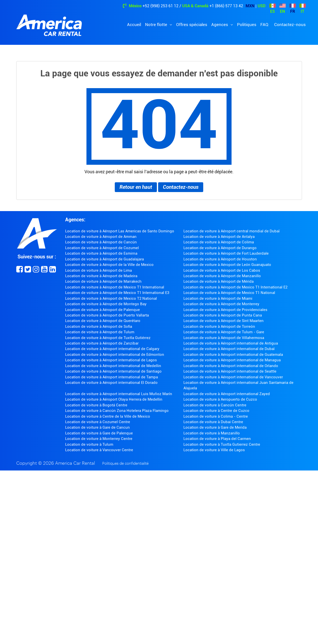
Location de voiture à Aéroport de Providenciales (225, 310)
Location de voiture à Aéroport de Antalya (219, 237)
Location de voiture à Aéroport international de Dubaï (229, 349)
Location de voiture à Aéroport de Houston (220, 259)
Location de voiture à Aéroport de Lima (98, 270)
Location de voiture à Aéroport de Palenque (102, 310)
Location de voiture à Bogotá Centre (96, 405)
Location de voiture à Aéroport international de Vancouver (233, 377)
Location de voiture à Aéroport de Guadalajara (104, 259)
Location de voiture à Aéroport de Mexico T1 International (115, 287)
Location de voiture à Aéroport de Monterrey (221, 304)
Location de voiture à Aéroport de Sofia (99, 327)
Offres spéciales (192, 25)
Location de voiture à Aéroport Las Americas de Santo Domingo (120, 231)
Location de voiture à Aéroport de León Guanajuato (227, 265)
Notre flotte (157, 25)
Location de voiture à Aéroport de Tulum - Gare (224, 332)
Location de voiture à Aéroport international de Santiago (113, 371)
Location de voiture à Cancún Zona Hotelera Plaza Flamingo (117, 411)
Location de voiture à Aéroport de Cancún (101, 242)
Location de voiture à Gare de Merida (215, 427)
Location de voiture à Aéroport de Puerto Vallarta (107, 315)
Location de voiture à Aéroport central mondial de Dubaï (232, 231)
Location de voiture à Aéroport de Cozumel (102, 248)
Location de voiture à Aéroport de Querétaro (103, 321)
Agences (220, 25)
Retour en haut (136, 187)
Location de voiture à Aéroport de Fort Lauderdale (226, 253)
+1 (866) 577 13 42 (226, 6)
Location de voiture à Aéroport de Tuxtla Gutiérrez (108, 338)
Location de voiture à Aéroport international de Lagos (111, 360)
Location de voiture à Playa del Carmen (217, 439)
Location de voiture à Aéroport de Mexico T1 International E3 (117, 293)
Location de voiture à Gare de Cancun (97, 427)
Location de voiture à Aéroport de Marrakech (103, 281)
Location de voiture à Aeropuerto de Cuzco (220, 399)
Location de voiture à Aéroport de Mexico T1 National (229, 293)
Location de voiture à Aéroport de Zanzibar (102, 343)
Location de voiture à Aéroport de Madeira (101, 276)
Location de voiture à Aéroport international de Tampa (112, 377)
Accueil (134, 25)
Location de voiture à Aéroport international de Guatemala (233, 355)
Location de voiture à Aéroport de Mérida (219, 281)
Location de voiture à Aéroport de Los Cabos (222, 270)
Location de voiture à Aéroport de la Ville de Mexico (109, 265)
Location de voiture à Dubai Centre (213, 422)
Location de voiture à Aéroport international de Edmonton (115, 355)
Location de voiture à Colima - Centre (216, 416)
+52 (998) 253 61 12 (161, 6)
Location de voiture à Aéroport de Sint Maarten (224, 321)
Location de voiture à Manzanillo (212, 433)
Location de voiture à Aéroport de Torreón (219, 327)
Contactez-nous (290, 25)
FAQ (264, 25)
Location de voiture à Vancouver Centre (99, 450)
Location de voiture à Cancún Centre (215, 405)
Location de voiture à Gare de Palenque (99, 433)
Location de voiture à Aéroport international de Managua (232, 360)
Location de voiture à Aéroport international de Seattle (230, 371)
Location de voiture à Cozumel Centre (98, 422)
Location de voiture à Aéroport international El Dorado (111, 383)
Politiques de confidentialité (125, 464)
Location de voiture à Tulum (89, 444)
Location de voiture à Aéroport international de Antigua (231, 343)
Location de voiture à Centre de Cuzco (216, 411)
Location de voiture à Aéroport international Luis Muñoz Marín (119, 394)
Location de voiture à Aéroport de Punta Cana (223, 315)
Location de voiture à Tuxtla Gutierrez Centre (222, 444)
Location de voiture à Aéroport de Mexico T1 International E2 (235, 287)
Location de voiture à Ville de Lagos (214, 450)
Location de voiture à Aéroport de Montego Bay (106, 304)
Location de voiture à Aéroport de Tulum (100, 332)
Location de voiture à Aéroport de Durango (220, 248)
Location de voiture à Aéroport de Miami (218, 298)
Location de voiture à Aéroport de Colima (219, 242)
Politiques (247, 25)
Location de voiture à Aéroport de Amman (101, 237)
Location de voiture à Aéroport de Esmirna (101, 253)
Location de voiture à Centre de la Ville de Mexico (108, 416)
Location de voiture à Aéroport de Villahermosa (224, 338)
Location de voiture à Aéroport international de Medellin (113, 366)
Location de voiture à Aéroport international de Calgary (112, 349)
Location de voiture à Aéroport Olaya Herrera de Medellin (114, 399)
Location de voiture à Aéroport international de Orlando (231, 366)
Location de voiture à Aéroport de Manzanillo (222, 276)
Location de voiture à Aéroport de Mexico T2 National (111, 298)
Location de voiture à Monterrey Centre (99, 439)
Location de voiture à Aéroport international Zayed (227, 394)
